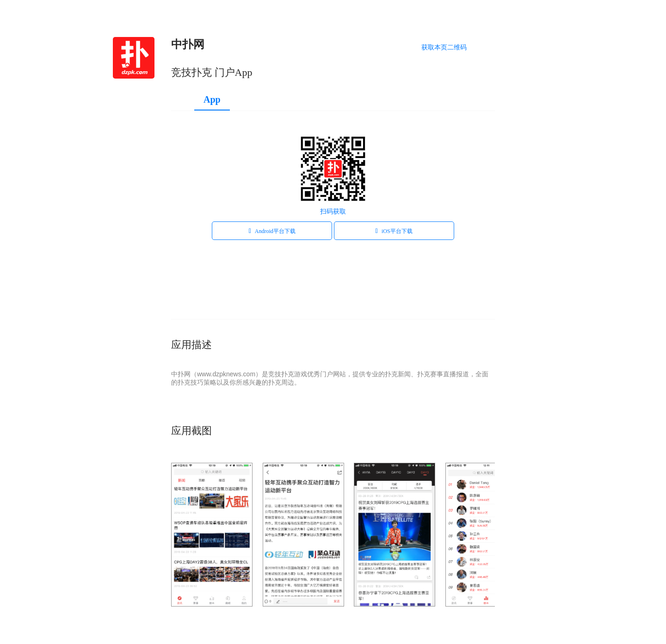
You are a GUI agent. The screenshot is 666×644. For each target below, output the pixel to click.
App (212, 99)
